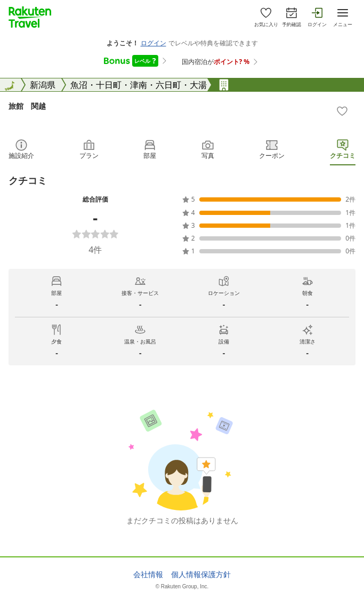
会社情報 (148, 574)
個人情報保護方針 (201, 574)
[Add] (342, 111)
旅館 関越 (27, 106)
